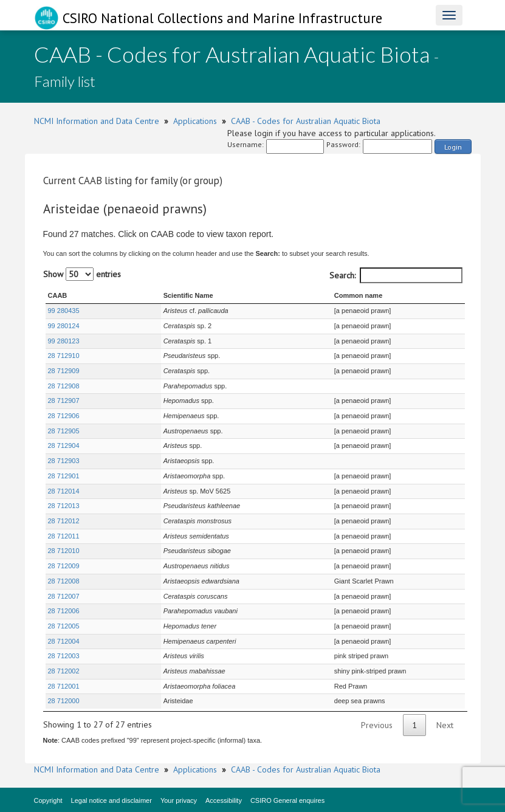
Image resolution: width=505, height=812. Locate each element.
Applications (195, 121)
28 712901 (64, 476)
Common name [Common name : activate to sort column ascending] (325, 295)
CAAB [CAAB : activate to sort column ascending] (58, 295)
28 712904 (64, 446)
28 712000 (64, 701)
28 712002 (64, 671)
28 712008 (64, 581)
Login (453, 147)
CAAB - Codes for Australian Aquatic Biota (306, 121)
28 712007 (64, 596)
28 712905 (64, 431)
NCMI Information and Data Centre (97, 121)
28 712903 (64, 461)
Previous (377, 725)
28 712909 (64, 371)
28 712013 (64, 506)
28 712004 (64, 641)
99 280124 (64, 326)
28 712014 (64, 491)
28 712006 (64, 611)
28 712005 (64, 626)
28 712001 (64, 686)
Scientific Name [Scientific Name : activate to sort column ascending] (151, 295)
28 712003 (64, 656)
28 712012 (64, 521)
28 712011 (64, 536)
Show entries (82, 274)
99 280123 (64, 341)
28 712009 (64, 566)
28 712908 (64, 386)
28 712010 (64, 551)
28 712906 (64, 416)
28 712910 (64, 356)
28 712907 (64, 401)
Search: (396, 275)
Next (445, 725)
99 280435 (64, 311)
